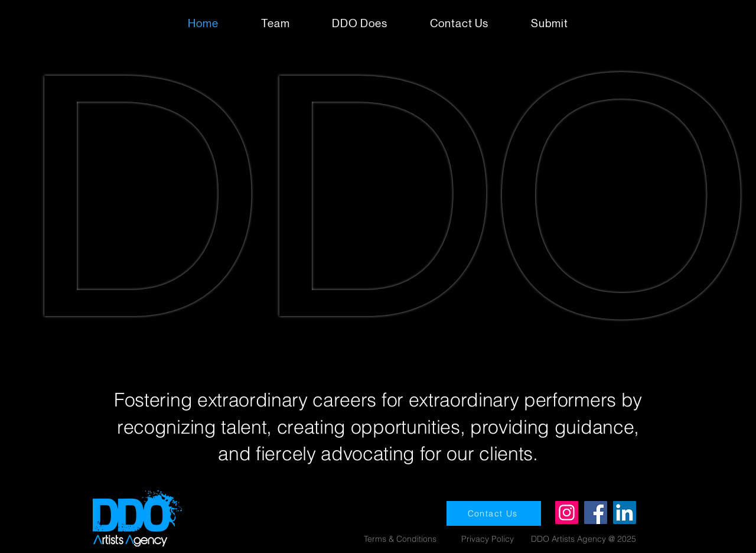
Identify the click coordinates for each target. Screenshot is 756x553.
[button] (550, 23)
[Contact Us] (494, 513)
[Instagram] (567, 513)
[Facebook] (596, 513)
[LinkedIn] (625, 513)
